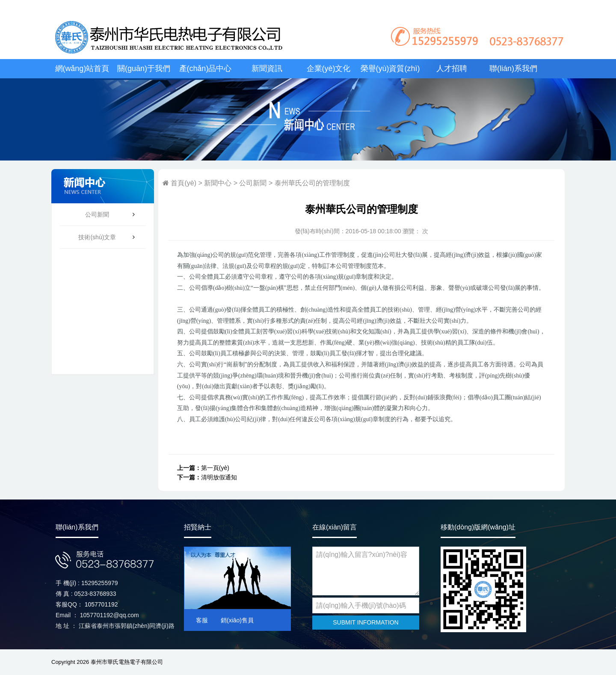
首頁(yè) (183, 183)
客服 (202, 620)
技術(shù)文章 (97, 237)
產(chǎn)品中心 (206, 68)
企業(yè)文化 (329, 68)
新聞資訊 (267, 68)
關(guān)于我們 (144, 68)
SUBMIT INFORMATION (366, 622)
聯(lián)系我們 (513, 68)
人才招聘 (452, 68)
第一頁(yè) (215, 468)
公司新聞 (97, 214)
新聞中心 (218, 183)
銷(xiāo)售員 (237, 620)
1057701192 (101, 604)
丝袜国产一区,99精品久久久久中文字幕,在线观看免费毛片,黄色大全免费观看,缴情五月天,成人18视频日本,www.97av (265, 8)
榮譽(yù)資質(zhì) (390, 68)
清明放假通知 (219, 477)
